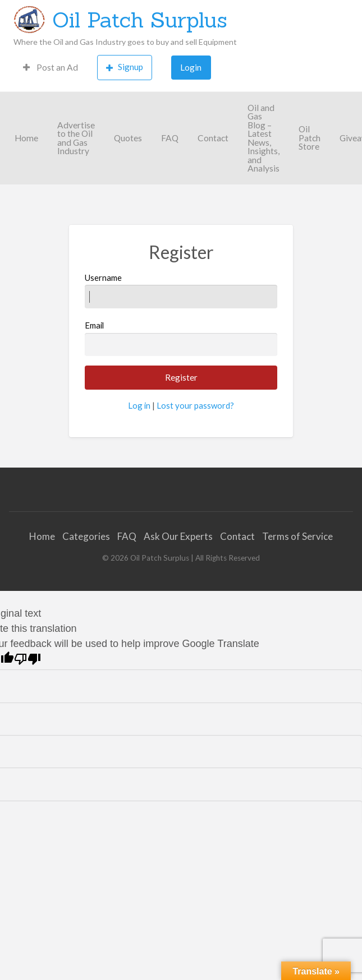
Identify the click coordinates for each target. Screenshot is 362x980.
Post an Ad (51, 67)
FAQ (170, 138)
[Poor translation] (28, 659)
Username (181, 290)
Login (191, 67)
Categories (86, 536)
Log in (139, 405)
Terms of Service (297, 536)
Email (181, 338)
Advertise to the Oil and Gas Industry (76, 138)
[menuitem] (51, 68)
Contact (213, 138)
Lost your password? (195, 405)
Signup (125, 67)
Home (26, 138)
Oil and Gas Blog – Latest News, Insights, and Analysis (264, 138)
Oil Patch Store (310, 138)
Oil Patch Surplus (140, 20)
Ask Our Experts (178, 536)
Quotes (128, 138)
